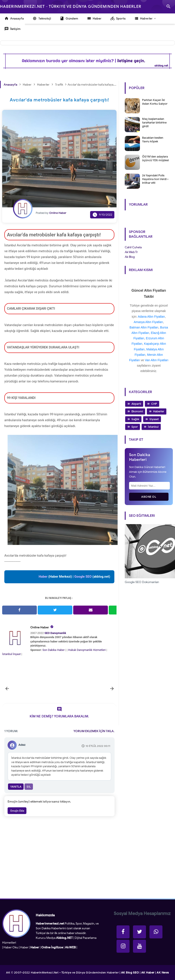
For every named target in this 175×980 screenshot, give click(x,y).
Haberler (159, 411)
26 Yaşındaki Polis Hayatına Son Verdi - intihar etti (155, 179)
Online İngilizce (52, 947)
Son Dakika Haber (54, 650)
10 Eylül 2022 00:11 (98, 746)
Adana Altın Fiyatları (151, 317)
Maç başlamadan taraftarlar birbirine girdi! (154, 123)
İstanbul (153, 427)
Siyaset (154, 419)
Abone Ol (149, 497)
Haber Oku (11, 947)
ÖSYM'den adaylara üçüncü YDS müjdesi (155, 158)
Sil (29, 787)
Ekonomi (137, 411)
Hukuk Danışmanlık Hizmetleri (87, 650)
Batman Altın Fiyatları (144, 327)
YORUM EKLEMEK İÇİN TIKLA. (94, 731)
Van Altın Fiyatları (157, 360)
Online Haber (40, 627)
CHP (154, 404)
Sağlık (135, 419)
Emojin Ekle (17, 811)
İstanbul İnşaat (12, 654)
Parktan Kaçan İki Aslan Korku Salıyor (155, 102)
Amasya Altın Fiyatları (148, 322)
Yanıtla (16, 787)
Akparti (136, 404)
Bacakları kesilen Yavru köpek (153, 140)
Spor (135, 427)
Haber (24, 947)
